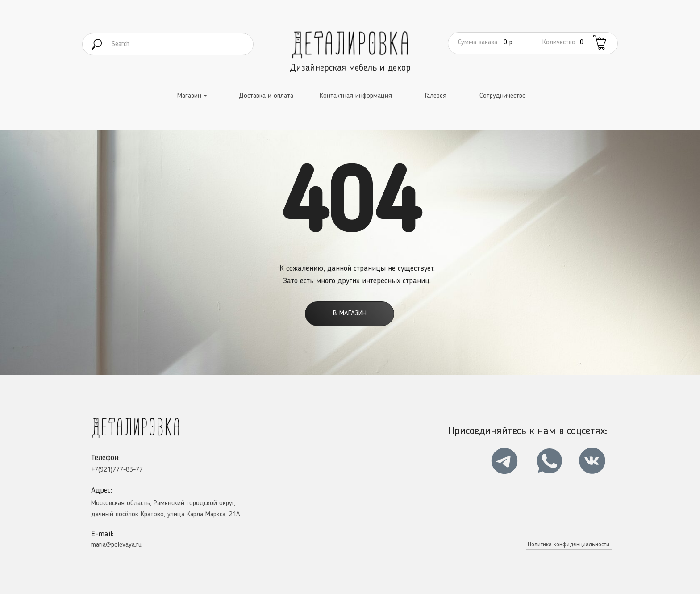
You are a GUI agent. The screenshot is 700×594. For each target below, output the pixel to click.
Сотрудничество (503, 96)
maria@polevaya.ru (116, 545)
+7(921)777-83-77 (117, 470)
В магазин (350, 314)
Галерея (436, 96)
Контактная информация (356, 96)
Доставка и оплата (266, 96)
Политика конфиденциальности (569, 544)
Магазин (189, 96)
